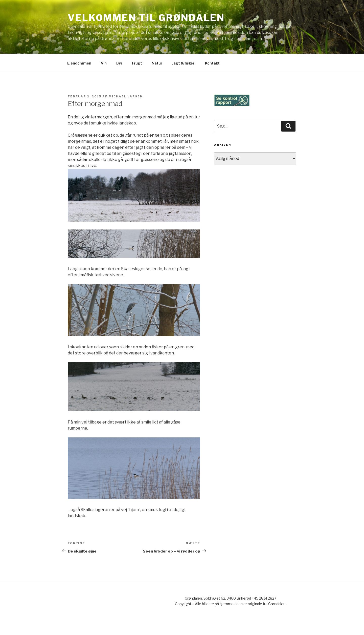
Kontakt (212, 63)
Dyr (119, 63)
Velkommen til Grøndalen (146, 18)
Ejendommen (79, 63)
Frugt (137, 63)
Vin (104, 63)
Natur (157, 63)
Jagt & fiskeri (184, 63)
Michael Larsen (126, 96)
